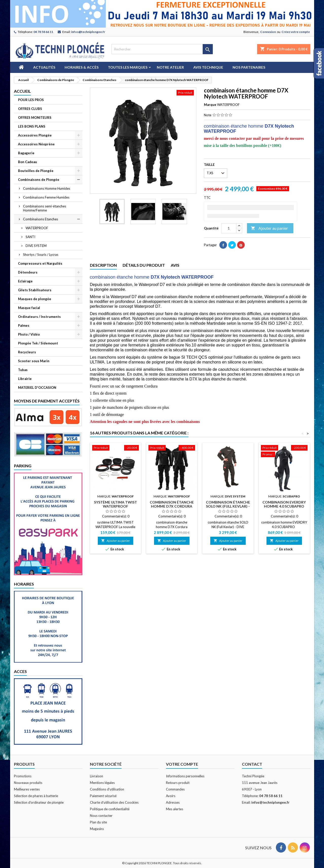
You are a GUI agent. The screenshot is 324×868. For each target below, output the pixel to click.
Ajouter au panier (269, 228)
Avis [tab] (175, 265)
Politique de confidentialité (110, 809)
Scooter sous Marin (34, 361)
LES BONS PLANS (32, 126)
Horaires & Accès (82, 67)
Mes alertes (175, 809)
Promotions (23, 776)
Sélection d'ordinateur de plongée (39, 802)
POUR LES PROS (31, 100)
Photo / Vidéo (29, 334)
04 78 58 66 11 (43, 32)
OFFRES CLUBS (30, 109)
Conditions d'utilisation (107, 789)
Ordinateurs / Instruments (39, 317)
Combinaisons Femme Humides (46, 197)
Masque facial (29, 308)
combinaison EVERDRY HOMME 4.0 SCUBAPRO (284, 504)
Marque (210, 105)
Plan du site (98, 822)
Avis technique (208, 67)
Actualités (44, 67)
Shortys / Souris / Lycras (41, 255)
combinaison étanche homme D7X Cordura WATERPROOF (172, 506)
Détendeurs (28, 272)
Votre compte (182, 764)
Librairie (25, 379)
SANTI (30, 237)
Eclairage (25, 281)
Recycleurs (27, 352)
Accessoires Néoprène (36, 144)
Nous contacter (101, 816)
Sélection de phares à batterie (36, 796)
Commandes (175, 789)
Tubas (23, 370)
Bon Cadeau (27, 162)
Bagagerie (26, 153)
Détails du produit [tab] (144, 265)
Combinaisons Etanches (41, 219)
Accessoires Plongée (35, 135)
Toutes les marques (128, 67)
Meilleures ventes (27, 789)
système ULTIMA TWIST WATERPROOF (116, 504)
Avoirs (171, 796)
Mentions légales (102, 783)
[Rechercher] (162, 49)
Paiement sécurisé (103, 796)
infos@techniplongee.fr (88, 32)
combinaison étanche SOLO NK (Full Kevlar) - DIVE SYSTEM (228, 506)
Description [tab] (103, 265)
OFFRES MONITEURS (35, 118)
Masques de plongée (35, 299)
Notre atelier (170, 67)
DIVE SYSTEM (36, 246)
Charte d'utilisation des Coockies (114, 802)
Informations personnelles (185, 776)
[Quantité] (229, 228)
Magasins (97, 829)
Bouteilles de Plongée (36, 171)
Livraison (97, 776)
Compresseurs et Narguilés (40, 263)
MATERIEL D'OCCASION (37, 388)
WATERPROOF (37, 228)
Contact (252, 764)
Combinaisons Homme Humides (47, 188)
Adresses (173, 802)
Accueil (22, 91)
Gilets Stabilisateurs (35, 290)
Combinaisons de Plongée (39, 180)
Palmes (24, 325)
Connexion (268, 32)
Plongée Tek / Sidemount (38, 343)
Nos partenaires (249, 67)
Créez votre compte (296, 32)
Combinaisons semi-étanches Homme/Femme (45, 208)
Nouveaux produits (28, 783)
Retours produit (178, 783)
